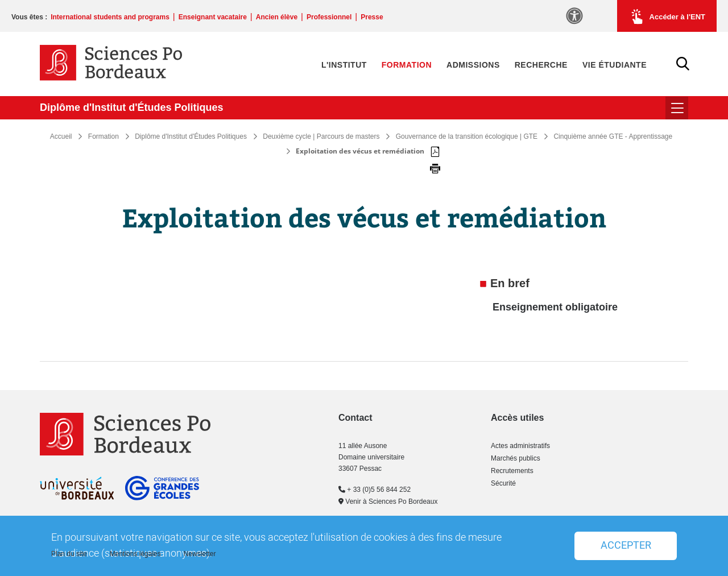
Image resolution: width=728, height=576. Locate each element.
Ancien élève (277, 17)
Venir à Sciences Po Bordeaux (388, 502)
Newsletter (200, 554)
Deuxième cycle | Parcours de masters (321, 136)
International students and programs (110, 17)
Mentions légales (135, 554)
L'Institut (344, 65)
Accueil (61, 136)
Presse (372, 17)
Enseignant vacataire (213, 17)
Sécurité (503, 483)
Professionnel (329, 17)
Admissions (473, 65)
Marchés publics (516, 458)
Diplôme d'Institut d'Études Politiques (132, 107)
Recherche (541, 65)
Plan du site (69, 554)
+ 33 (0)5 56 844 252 (375, 490)
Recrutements (512, 471)
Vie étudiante (615, 65)
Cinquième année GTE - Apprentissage (613, 136)
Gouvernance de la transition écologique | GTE (467, 136)
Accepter (626, 546)
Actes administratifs (520, 446)
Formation (407, 65)
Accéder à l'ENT (667, 16)
